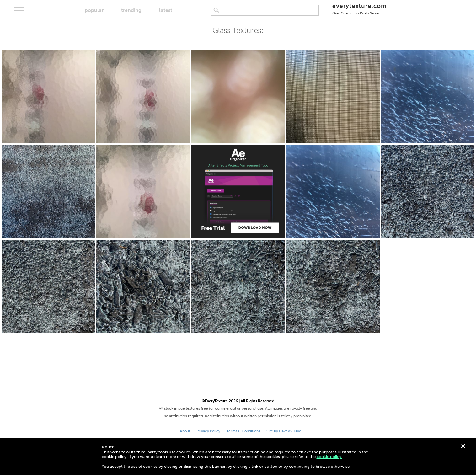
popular (94, 10)
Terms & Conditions (243, 431)
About (185, 431)
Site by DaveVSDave (284, 431)
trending (131, 10)
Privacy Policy (208, 431)
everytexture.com (359, 9)
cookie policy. (329, 457)
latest (166, 10)
